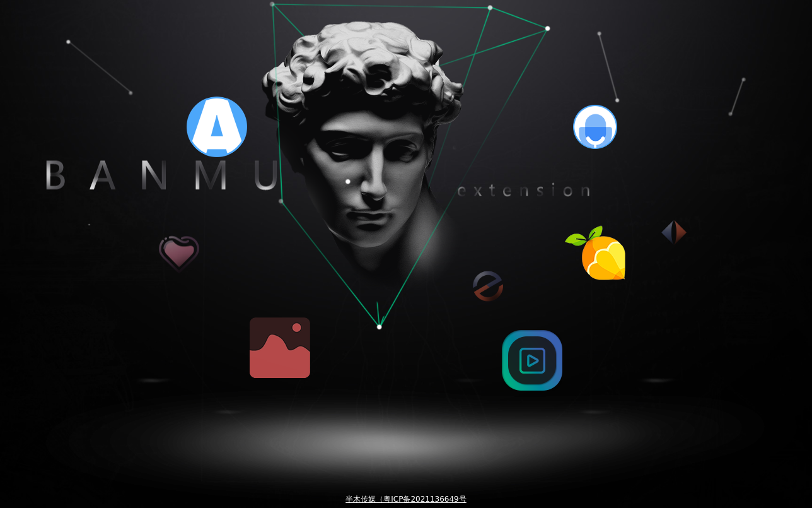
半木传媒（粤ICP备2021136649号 (406, 499)
